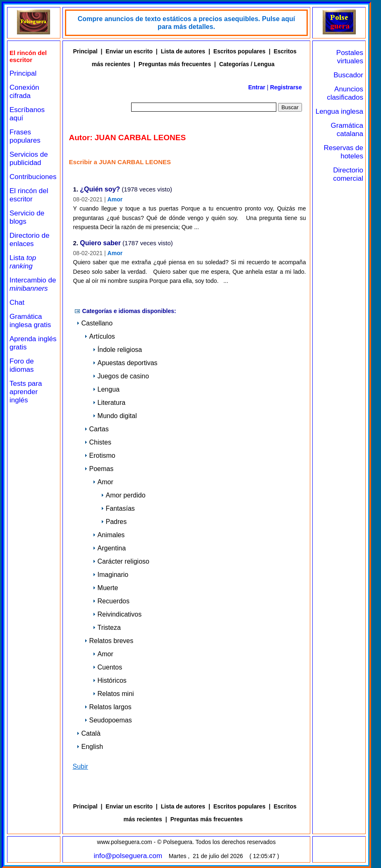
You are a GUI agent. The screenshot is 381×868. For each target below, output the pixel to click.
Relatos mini (113, 694)
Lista (23, 262)
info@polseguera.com (128, 856)
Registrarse (286, 87)
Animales (109, 535)
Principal (23, 73)
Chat (17, 302)
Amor (115, 199)
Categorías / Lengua (247, 64)
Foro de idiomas (22, 365)
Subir (80, 766)
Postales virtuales (350, 57)
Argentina (109, 548)
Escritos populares (240, 51)
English (90, 747)
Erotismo (100, 456)
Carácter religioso (121, 561)
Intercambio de (33, 284)
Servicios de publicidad (29, 159)
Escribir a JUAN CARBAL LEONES (120, 162)
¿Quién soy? (100, 190)
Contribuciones (33, 177)
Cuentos (108, 667)
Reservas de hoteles (344, 152)
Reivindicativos (117, 614)
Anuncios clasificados (345, 93)
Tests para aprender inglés (26, 392)
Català (89, 733)
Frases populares (25, 136)
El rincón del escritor (29, 195)
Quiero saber (100, 243)
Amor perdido (123, 495)
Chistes (98, 442)
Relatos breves (109, 641)
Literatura (109, 403)
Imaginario (111, 575)
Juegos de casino (121, 376)
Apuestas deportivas (125, 363)
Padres (114, 522)
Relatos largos (108, 707)
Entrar (257, 87)
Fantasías (118, 508)
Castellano (95, 323)
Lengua (106, 389)
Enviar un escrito (129, 51)
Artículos (100, 336)
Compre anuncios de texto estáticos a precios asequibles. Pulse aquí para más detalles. (187, 23)
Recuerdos (111, 601)
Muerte (105, 588)
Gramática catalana (347, 130)
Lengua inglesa (339, 111)
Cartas (97, 429)
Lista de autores (183, 51)
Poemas (99, 469)
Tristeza (107, 628)
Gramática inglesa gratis (30, 321)
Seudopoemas (108, 720)
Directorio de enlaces (29, 240)
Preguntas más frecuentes (175, 64)
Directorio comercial (348, 174)
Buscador (348, 75)
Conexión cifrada (24, 92)
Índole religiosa (117, 350)
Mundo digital (115, 416)
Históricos (110, 680)
